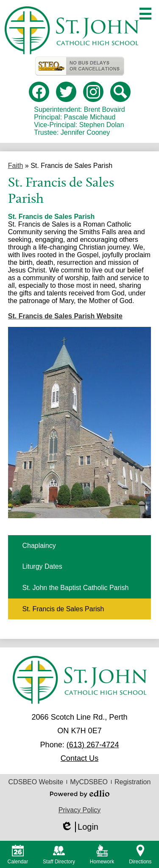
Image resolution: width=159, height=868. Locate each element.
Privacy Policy (80, 810)
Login (79, 827)
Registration (132, 782)
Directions (140, 855)
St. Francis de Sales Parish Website (65, 316)
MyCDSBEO (89, 782)
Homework (102, 855)
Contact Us (79, 758)
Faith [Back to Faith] (16, 166)
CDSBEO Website (36, 782)
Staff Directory (59, 855)
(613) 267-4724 (93, 745)
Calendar (18, 855)
